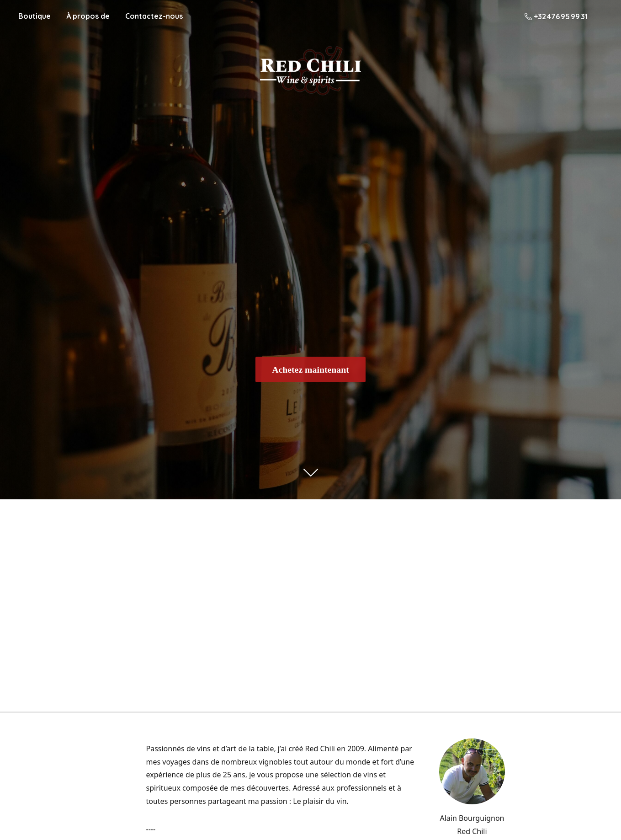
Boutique (34, 16)
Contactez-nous (154, 16)
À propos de (88, 16)
